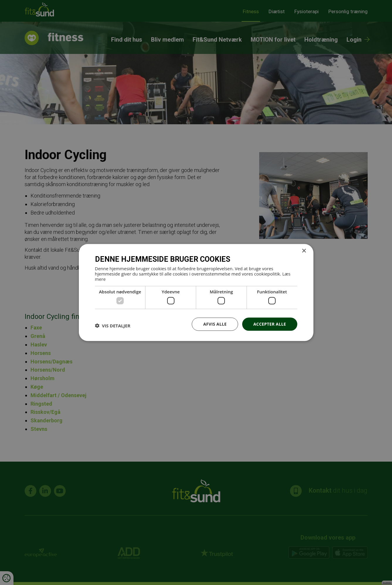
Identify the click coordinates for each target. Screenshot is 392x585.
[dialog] (196, 292)
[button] (113, 326)
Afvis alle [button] (215, 324)
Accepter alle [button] (270, 324)
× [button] (304, 251)
